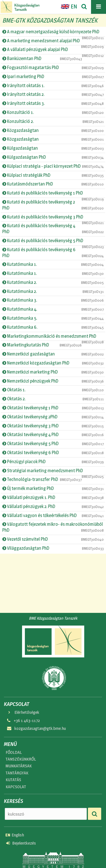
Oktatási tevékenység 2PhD (53, 417)
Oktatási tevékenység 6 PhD (53, 453)
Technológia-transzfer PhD (42, 480)
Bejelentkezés (21, 843)
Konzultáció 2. (53, 122)
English (15, 835)
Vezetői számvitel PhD (53, 539)
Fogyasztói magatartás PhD (53, 68)
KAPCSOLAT (16, 787)
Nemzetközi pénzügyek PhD (53, 381)
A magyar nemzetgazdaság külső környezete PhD (53, 33)
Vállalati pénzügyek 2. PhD (53, 507)
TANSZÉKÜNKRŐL (21, 759)
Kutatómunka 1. (53, 264)
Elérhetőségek (23, 712)
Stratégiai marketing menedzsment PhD (53, 472)
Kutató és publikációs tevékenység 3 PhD (53, 218)
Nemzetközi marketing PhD (53, 372)
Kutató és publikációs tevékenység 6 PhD (53, 253)
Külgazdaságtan (53, 148)
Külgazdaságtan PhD (53, 157)
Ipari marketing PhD (53, 77)
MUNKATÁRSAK (19, 766)
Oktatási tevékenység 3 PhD (53, 426)
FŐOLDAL (14, 752)
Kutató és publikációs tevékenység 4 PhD (53, 229)
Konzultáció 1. (53, 112)
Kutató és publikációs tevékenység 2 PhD (53, 205)
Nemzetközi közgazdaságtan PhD (53, 363)
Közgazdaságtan (53, 131)
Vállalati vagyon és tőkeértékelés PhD (53, 516)
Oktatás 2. (53, 399)
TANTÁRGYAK (17, 773)
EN (69, 6)
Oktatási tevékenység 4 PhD (53, 435)
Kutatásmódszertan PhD (53, 184)
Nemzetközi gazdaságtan (53, 354)
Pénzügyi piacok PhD (53, 462)
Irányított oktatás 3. (53, 103)
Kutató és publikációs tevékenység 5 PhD (53, 242)
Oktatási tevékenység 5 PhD (53, 444)
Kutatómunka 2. (53, 282)
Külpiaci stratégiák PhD (53, 175)
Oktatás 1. (53, 390)
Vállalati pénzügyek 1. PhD (53, 498)
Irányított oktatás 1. (53, 86)
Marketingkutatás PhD (42, 345)
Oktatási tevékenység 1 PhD (53, 408)
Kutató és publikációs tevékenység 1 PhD (53, 194)
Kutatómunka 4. (53, 309)
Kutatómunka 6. (53, 327)
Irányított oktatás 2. (53, 94)
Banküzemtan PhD (42, 59)
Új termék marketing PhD (53, 489)
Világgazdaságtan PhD (53, 548)
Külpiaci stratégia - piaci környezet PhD (53, 166)
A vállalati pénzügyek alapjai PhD (53, 51)
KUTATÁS (13, 780)
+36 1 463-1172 (23, 721)
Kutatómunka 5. (53, 318)
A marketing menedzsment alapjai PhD (53, 42)
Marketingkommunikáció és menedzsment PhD (53, 337)
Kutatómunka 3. (53, 300)
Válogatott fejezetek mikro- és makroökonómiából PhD (53, 527)
